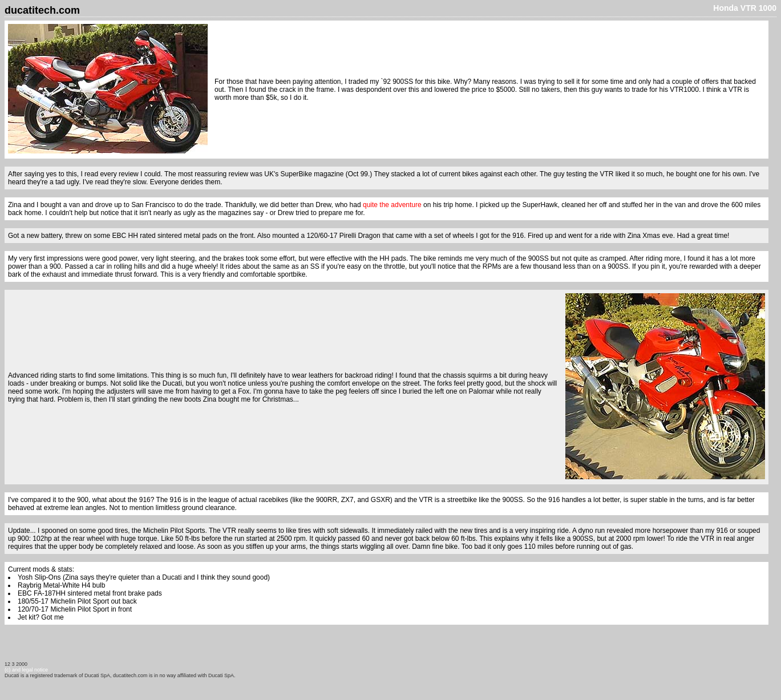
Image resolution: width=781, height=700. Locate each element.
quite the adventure (392, 205)
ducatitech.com (42, 10)
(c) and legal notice (26, 670)
